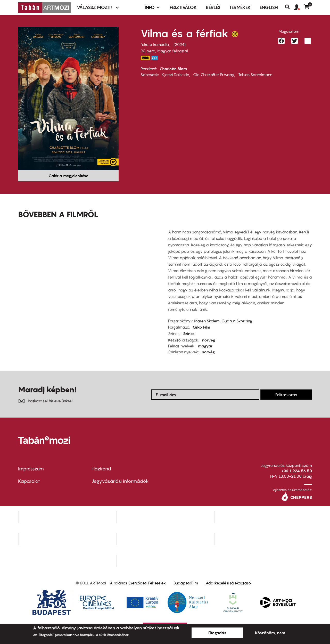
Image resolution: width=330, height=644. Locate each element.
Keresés (289, 7)
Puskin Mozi (68, 539)
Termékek (240, 7)
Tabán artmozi (263, 539)
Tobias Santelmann (255, 75)
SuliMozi (166, 539)
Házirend (101, 469)
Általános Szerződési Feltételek (138, 583)
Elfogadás (217, 633)
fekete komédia (155, 44)
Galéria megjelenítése (68, 176)
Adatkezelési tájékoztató (228, 583)
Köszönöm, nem (270, 633)
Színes (189, 333)
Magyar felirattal (173, 51)
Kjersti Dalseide (175, 75)
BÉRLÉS (213, 7)
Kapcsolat (29, 481)
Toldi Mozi (166, 561)
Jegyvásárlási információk (120, 481)
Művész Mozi (264, 517)
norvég (208, 340)
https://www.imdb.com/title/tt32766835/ (145, 58)
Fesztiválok (183, 7)
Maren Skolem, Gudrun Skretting (223, 321)
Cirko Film (201, 327)
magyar (205, 346)
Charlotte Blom (173, 69)
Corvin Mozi (68, 517)
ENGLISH (269, 7)
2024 (180, 44)
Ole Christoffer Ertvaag (214, 75)
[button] (299, 7)
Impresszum (31, 469)
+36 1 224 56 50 (297, 471)
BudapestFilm (186, 583)
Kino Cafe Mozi (166, 517)
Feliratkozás (286, 395)
